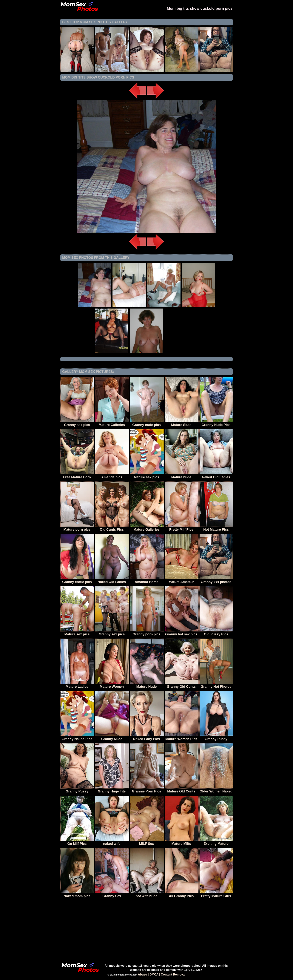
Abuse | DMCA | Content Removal (162, 974)
